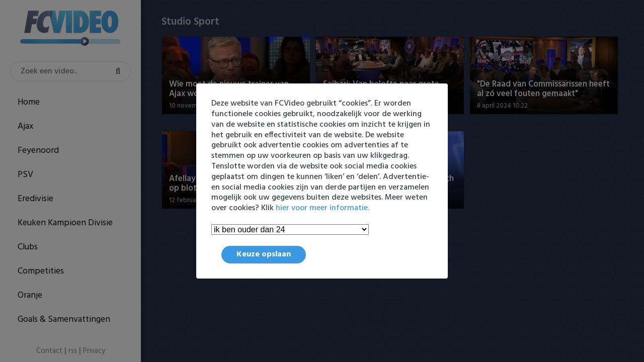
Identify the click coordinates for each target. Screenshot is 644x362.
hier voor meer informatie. (323, 208)
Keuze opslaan (264, 254)
